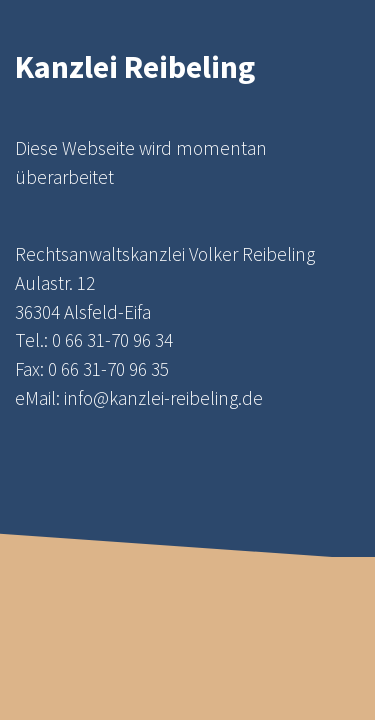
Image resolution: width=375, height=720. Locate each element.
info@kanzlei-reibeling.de (163, 398)
